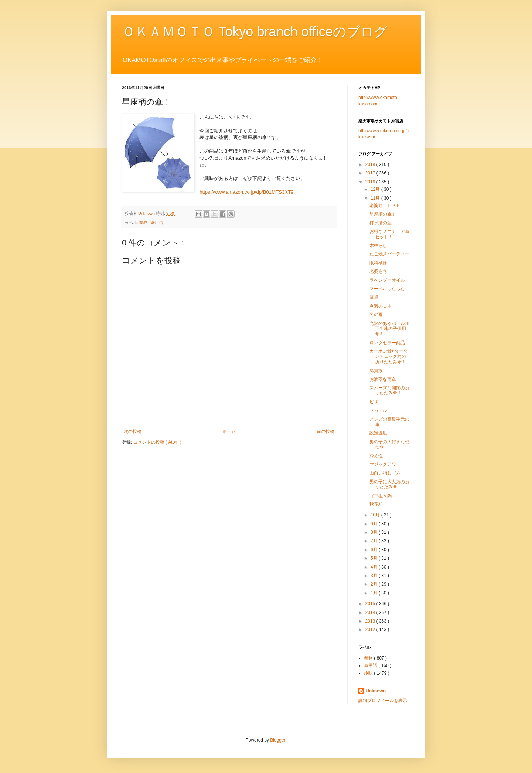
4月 (375, 567)
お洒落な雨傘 (383, 379)
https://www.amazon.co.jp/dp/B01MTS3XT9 (246, 192)
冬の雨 (376, 315)
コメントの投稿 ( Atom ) (157, 442)
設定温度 (378, 433)
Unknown (376, 691)
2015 (371, 604)
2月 (375, 584)
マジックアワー (385, 464)
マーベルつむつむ (387, 289)
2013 (371, 621)
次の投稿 (133, 431)
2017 (371, 173)
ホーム (229, 431)
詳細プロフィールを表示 (383, 701)
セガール (378, 410)
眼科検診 (378, 263)
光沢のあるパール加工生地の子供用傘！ (389, 329)
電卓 (374, 297)
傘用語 (157, 223)
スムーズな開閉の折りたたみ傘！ (389, 390)
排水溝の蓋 (381, 223)
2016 (371, 182)
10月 (376, 515)
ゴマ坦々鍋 (381, 496)
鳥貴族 (376, 370)
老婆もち (378, 271)
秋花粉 (376, 504)
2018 (371, 165)
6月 (375, 550)
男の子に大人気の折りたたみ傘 (389, 484)
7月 (375, 541)
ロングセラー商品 (387, 343)
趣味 (369, 673)
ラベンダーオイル (387, 280)
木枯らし (378, 245)
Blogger (278, 740)
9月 (375, 524)
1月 (375, 593)
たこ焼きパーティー (389, 254)
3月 (375, 576)
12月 (376, 189)
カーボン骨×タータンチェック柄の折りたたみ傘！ (388, 357)
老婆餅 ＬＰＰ (385, 206)
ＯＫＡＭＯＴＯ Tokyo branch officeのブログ (255, 32)
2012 (371, 630)
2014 (371, 613)
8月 (375, 532)
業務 (144, 223)
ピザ (374, 402)
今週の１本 (381, 306)
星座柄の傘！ (383, 214)
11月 (376, 198)
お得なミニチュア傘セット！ (389, 234)
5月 (375, 558)
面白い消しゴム (385, 473)
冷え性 (376, 456)
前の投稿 (325, 431)
